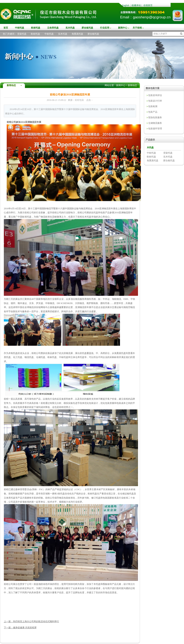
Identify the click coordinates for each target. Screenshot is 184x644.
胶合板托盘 (87, 28)
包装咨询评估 (155, 95)
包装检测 (153, 106)
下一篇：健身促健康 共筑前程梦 (20, 628)
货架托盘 (22, 34)
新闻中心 (123, 28)
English (126, 5)
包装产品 (153, 112)
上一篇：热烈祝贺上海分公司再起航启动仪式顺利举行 (31, 621)
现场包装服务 (155, 117)
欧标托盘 (36, 28)
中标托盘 (20, 28)
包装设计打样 (155, 101)
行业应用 (105, 28)
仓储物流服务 (155, 123)
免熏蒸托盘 (77, 34)
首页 (6, 28)
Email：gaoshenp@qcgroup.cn (145, 17)
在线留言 (148, 5)
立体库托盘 (53, 28)
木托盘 (150, 148)
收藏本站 (136, 5)
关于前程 (137, 28)
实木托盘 (70, 28)
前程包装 (79, 100)
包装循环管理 (155, 129)
